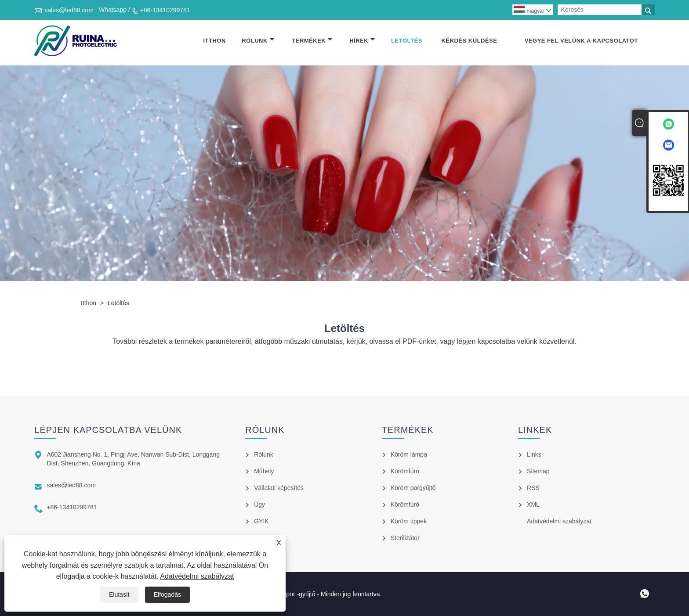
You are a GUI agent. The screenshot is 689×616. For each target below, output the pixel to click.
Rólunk (258, 41)
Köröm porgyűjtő (413, 488)
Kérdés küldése (469, 41)
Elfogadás (167, 594)
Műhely (264, 471)
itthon (214, 41)
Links (534, 454)
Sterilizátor (405, 538)
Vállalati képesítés (279, 488)
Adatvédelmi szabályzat (197, 576)
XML (533, 504)
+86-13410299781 (165, 10)
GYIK (261, 521)
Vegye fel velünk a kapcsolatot (581, 41)
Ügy (259, 504)
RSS (533, 488)
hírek (362, 41)
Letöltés (407, 41)
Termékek (312, 41)
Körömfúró (405, 471)
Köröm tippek (409, 521)
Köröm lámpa (409, 454)
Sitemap (538, 471)
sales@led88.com (69, 10)
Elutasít (119, 594)
